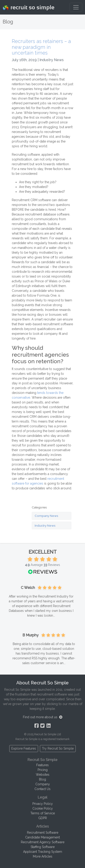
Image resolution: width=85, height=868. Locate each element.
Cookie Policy (43, 808)
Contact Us (42, 789)
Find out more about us (43, 717)
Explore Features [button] (24, 748)
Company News (46, 516)
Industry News (45, 525)
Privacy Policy (43, 804)
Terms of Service (43, 813)
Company (43, 784)
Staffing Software (43, 847)
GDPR (43, 818)
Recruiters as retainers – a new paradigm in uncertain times (41, 47)
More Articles (43, 856)
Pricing (43, 770)
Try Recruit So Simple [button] (58, 748)
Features (42, 765)
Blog (42, 779)
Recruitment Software (43, 833)
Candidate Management (42, 837)
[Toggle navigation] (76, 7)
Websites (43, 775)
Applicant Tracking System (43, 852)
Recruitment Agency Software (43, 842)
